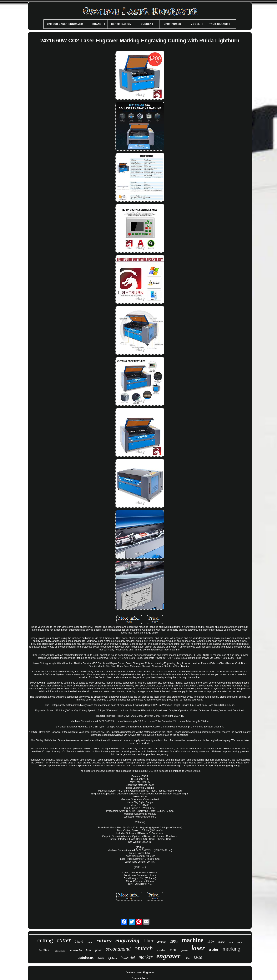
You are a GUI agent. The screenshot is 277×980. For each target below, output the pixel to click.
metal (174, 950)
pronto (184, 950)
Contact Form (140, 978)
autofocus (86, 957)
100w (174, 941)
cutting (45, 940)
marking (231, 949)
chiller (45, 949)
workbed (161, 950)
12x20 (198, 958)
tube (89, 950)
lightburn (112, 958)
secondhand (118, 949)
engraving (127, 940)
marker (146, 957)
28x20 (231, 943)
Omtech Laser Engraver (140, 972)
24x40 (79, 942)
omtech (144, 948)
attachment (60, 951)
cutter (64, 940)
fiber (148, 940)
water (214, 949)
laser (198, 948)
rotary (104, 941)
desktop (162, 942)
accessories (76, 950)
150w (187, 958)
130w (211, 942)
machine (193, 940)
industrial (128, 958)
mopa (221, 942)
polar (99, 950)
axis (101, 957)
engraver (168, 956)
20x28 (240, 942)
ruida (90, 942)
